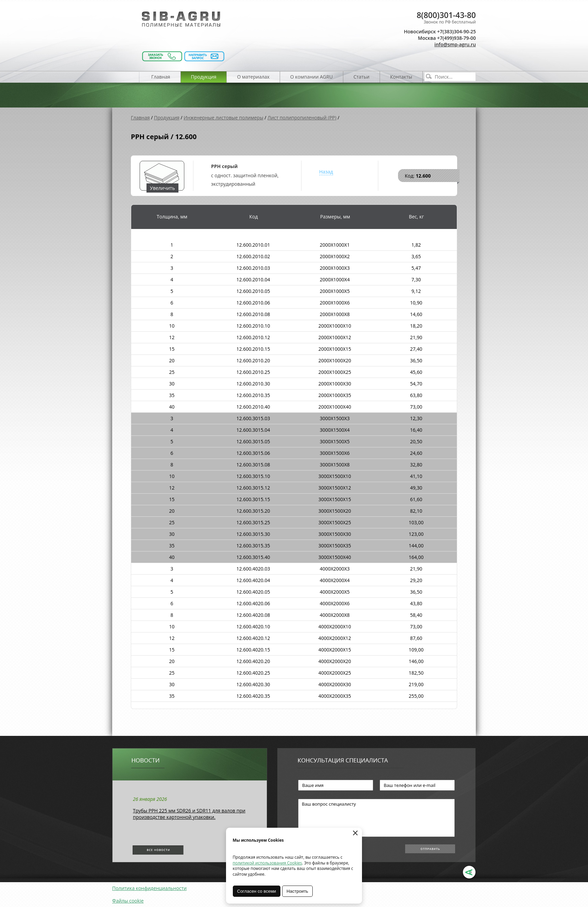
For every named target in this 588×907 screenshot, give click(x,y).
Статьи (361, 77)
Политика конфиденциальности (149, 888)
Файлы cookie (128, 901)
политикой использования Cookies (267, 863)
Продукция (204, 77)
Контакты (401, 77)
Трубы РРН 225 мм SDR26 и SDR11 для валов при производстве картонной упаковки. (189, 814)
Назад (326, 172)
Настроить (298, 891)
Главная (161, 77)
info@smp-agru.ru (455, 44)
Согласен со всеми (257, 891)
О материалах (253, 77)
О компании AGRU (312, 77)
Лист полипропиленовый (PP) (302, 118)
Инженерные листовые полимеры (223, 118)
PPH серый (224, 166)
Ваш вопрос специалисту (376, 818)
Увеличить (162, 188)
